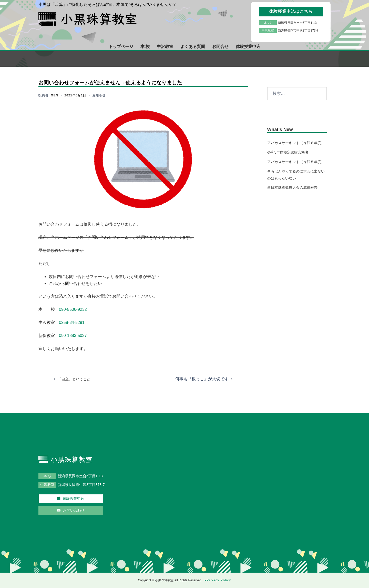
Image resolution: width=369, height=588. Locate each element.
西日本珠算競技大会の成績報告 (292, 187)
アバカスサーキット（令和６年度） (296, 143)
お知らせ (99, 95)
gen (54, 95)
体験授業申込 (248, 47)
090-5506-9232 (73, 309)
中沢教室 (165, 47)
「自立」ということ (74, 379)
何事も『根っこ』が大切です (202, 379)
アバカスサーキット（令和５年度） (296, 162)
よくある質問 (193, 47)
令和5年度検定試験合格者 (288, 152)
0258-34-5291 (72, 322)
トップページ (121, 47)
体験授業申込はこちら (291, 11)
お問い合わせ (71, 510)
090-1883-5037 (73, 336)
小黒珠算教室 (165, 580)
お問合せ (220, 47)
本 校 (145, 47)
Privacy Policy (219, 580)
